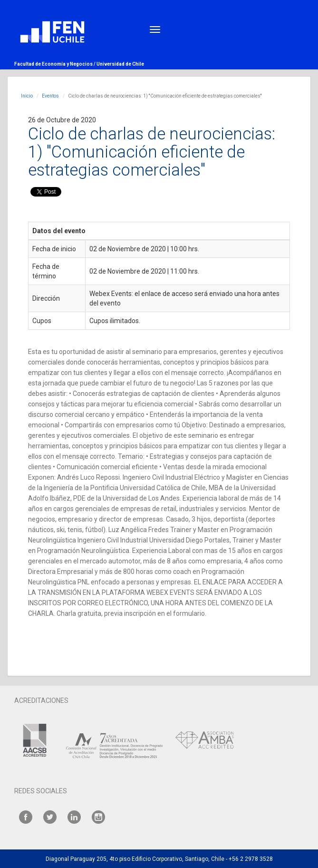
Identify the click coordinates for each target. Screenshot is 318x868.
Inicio (27, 96)
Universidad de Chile (120, 64)
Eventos (50, 96)
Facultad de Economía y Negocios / (55, 64)
